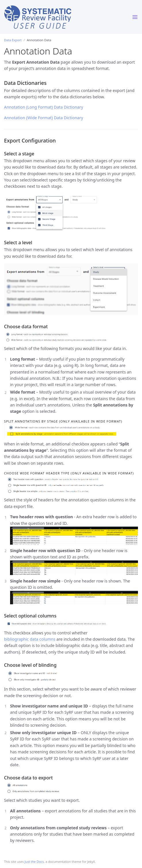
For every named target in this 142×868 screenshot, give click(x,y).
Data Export (13, 40)
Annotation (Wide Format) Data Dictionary (44, 118)
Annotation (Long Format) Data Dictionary (44, 107)
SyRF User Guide (64, 18)
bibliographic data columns (30, 639)
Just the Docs (34, 862)
